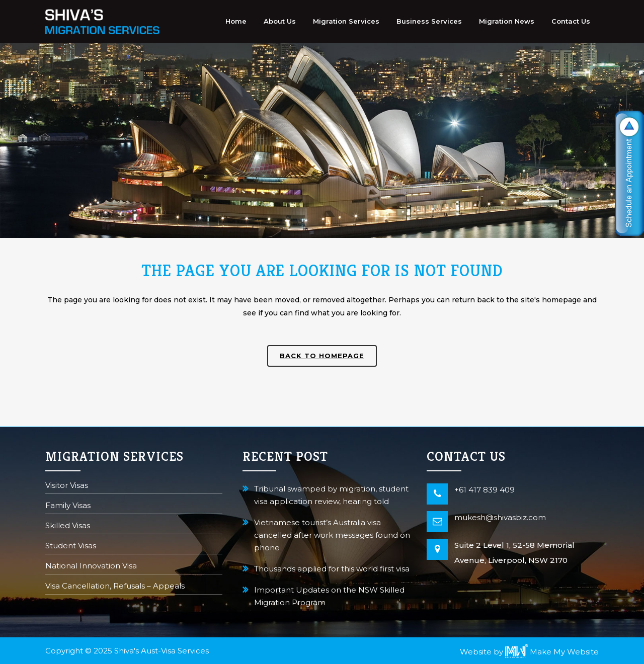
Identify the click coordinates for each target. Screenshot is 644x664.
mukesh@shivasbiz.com (500, 517)
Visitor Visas (67, 486)
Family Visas (68, 506)
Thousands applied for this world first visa (332, 569)
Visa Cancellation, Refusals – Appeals (115, 587)
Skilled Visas (68, 526)
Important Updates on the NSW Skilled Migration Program (329, 596)
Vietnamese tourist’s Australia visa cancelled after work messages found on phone (332, 535)
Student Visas (71, 547)
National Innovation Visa (91, 567)
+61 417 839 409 (485, 490)
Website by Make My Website (529, 652)
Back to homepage (322, 356)
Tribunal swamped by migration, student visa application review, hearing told (331, 495)
